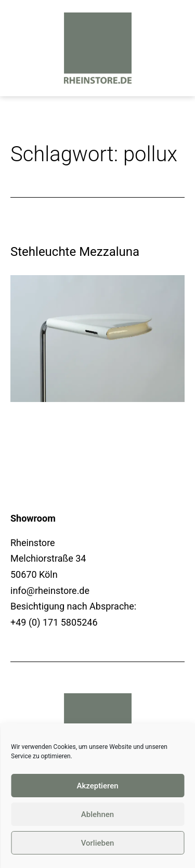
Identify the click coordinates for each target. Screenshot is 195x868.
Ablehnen (97, 814)
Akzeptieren (97, 786)
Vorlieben (98, 843)
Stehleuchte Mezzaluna (75, 252)
